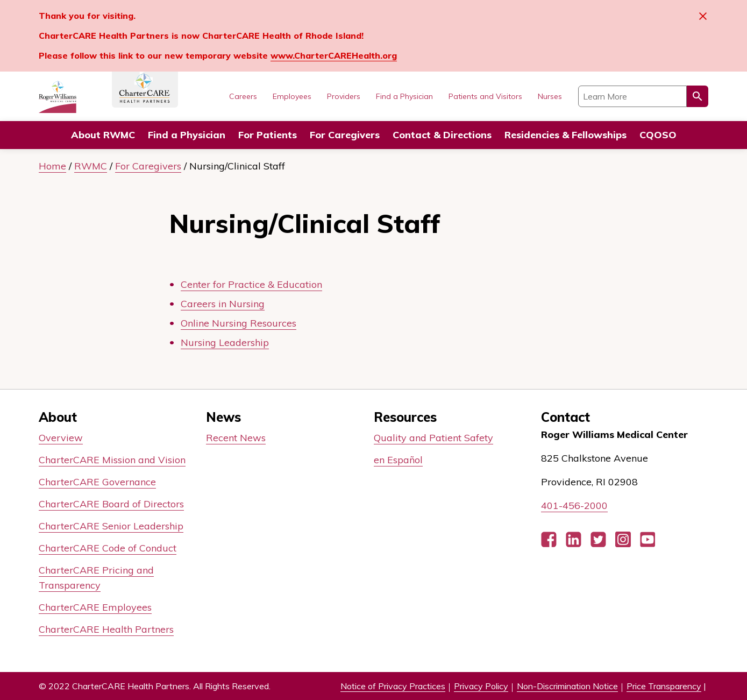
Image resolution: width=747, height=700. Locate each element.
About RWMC (103, 135)
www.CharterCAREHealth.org (334, 55)
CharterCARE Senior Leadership (111, 526)
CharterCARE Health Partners (106, 629)
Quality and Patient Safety (433, 438)
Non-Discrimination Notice (567, 686)
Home (52, 166)
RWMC (91, 166)
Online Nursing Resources (239, 323)
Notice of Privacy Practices (393, 686)
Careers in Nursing (223, 304)
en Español (398, 460)
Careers (243, 96)
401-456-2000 (574, 505)
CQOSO (658, 135)
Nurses (550, 96)
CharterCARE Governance (97, 482)
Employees (292, 96)
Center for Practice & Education (251, 284)
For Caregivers (345, 135)
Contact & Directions (442, 135)
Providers (344, 96)
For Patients (268, 135)
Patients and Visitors (485, 96)
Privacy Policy (481, 686)
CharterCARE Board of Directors (111, 504)
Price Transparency (664, 686)
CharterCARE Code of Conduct (108, 548)
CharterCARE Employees (95, 607)
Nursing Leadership (225, 342)
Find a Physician (187, 135)
